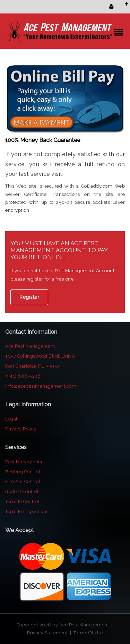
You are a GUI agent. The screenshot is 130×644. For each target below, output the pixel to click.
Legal (11, 419)
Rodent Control (22, 491)
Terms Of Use (88, 633)
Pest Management (25, 462)
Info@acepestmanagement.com (41, 386)
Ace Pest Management (31, 346)
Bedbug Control (23, 472)
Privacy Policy (21, 429)
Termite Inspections (27, 512)
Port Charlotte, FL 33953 (32, 366)
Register (29, 297)
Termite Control (22, 501)
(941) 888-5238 (23, 376)
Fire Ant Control (23, 481)
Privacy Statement (47, 633)
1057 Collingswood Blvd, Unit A (40, 356)
